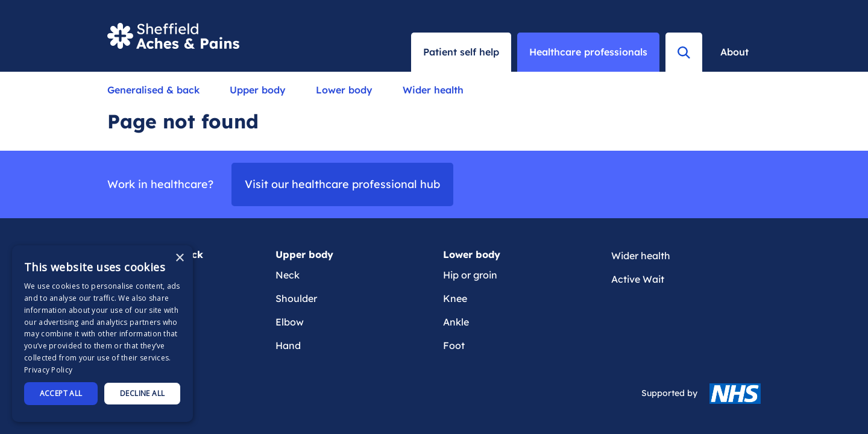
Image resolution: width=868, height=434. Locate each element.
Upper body (258, 90)
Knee (455, 298)
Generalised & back (153, 90)
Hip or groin (470, 275)
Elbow (290, 322)
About (734, 52)
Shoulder (296, 298)
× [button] (179, 258)
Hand (288, 345)
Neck (288, 275)
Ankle (456, 322)
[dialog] (102, 334)
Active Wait (638, 279)
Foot (454, 345)
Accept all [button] (61, 393)
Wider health (433, 90)
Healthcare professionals (588, 52)
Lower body (344, 90)
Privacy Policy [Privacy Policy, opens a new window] (48, 370)
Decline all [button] (142, 393)
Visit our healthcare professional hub (342, 184)
